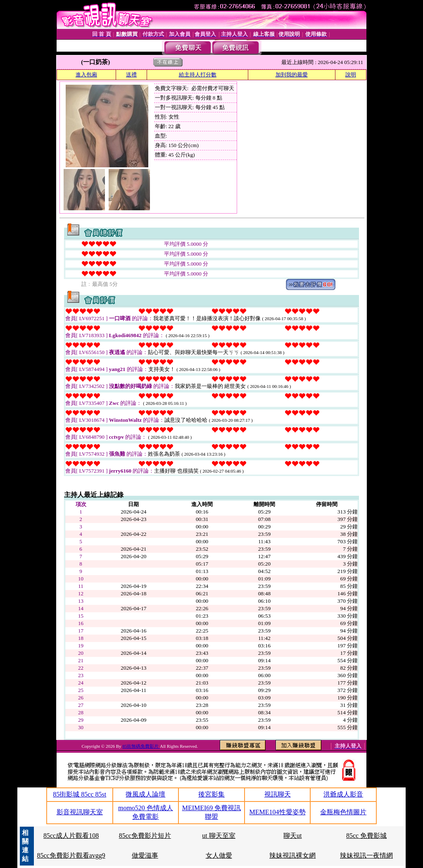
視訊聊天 (278, 794)
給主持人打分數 (198, 75)
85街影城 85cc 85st (80, 794)
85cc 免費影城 (366, 836)
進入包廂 (86, 75)
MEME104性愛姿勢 (278, 812)
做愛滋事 (145, 855)
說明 (351, 75)
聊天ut (292, 836)
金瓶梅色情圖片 (343, 812)
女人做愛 (219, 855)
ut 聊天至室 (219, 836)
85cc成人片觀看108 (71, 836)
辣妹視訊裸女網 (292, 855)
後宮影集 (211, 794)
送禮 (131, 75)
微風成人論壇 (145, 794)
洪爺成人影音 (343, 794)
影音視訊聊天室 (80, 812)
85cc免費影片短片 (145, 836)
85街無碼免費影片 (141, 746)
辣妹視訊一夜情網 (366, 855)
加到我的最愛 (292, 75)
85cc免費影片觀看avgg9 (71, 855)
